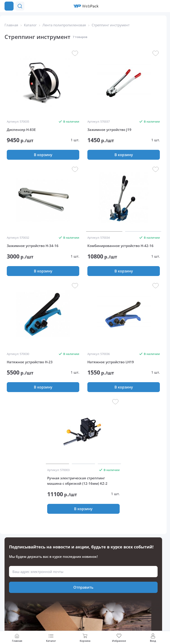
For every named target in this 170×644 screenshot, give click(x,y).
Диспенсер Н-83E (21, 130)
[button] (154, 6)
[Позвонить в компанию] (163, 6)
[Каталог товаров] (9, 6)
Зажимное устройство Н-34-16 (33, 246)
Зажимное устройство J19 (109, 130)
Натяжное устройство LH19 (111, 362)
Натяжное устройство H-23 (30, 362)
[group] (43, 83)
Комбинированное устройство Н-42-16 (120, 246)
